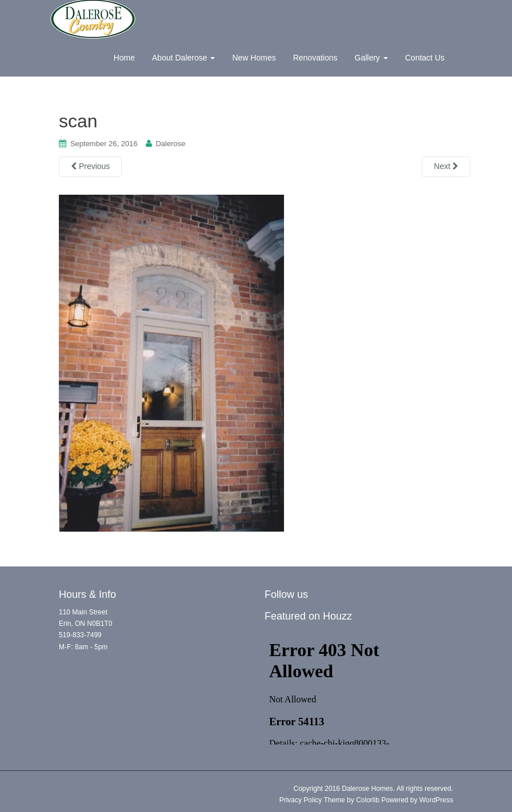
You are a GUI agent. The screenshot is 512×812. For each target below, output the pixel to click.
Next (446, 166)
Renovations (315, 58)
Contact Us (425, 58)
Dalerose (170, 144)
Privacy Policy (301, 800)
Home (124, 58)
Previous (90, 166)
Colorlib (368, 800)
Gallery (371, 58)
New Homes (254, 58)
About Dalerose (183, 58)
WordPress (436, 800)
